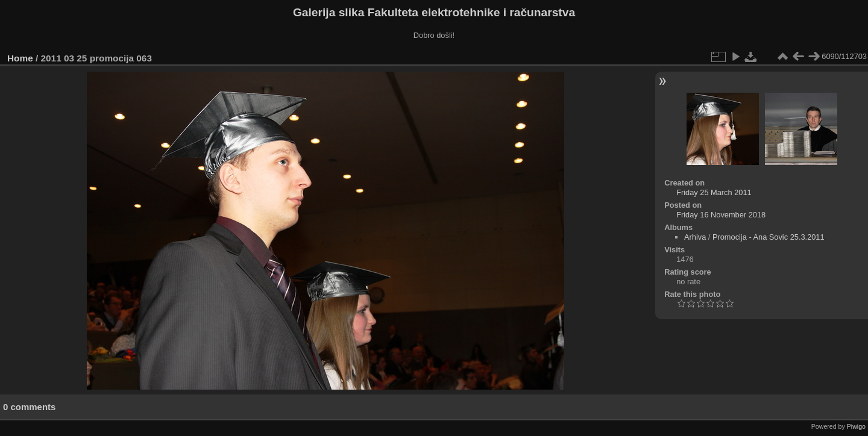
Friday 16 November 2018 (721, 215)
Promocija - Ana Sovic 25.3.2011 (769, 237)
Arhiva (695, 237)
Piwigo (856, 426)
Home (20, 58)
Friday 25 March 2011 (714, 192)
